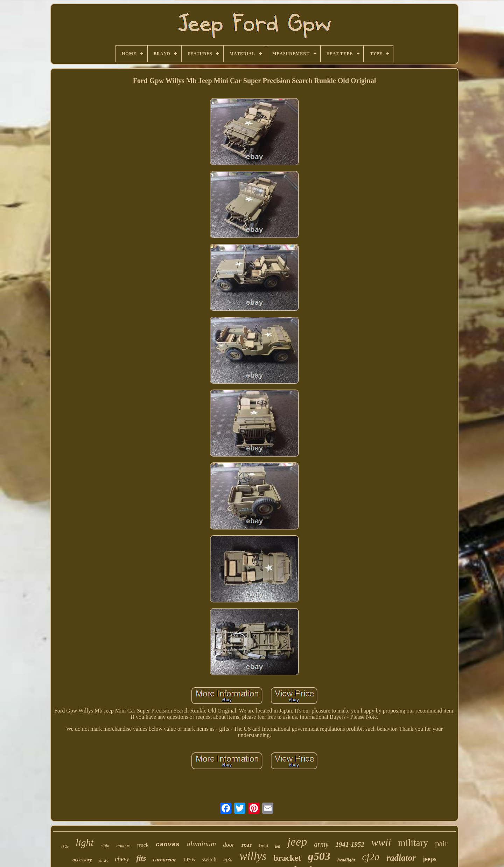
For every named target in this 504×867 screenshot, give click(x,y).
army (321, 844)
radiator (401, 858)
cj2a (371, 857)
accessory (82, 860)
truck (143, 845)
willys (253, 856)
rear (247, 845)
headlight (346, 860)
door (229, 845)
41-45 (103, 861)
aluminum (201, 844)
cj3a (228, 860)
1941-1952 (350, 844)
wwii (381, 842)
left (278, 846)
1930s (189, 860)
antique (123, 846)
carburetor (164, 860)
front (264, 846)
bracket (287, 858)
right (105, 845)
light (85, 843)
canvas (168, 845)
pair (441, 844)
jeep (297, 842)
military (413, 843)
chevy (122, 859)
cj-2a (65, 847)
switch (209, 859)
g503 (319, 856)
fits (141, 858)
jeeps (430, 859)
